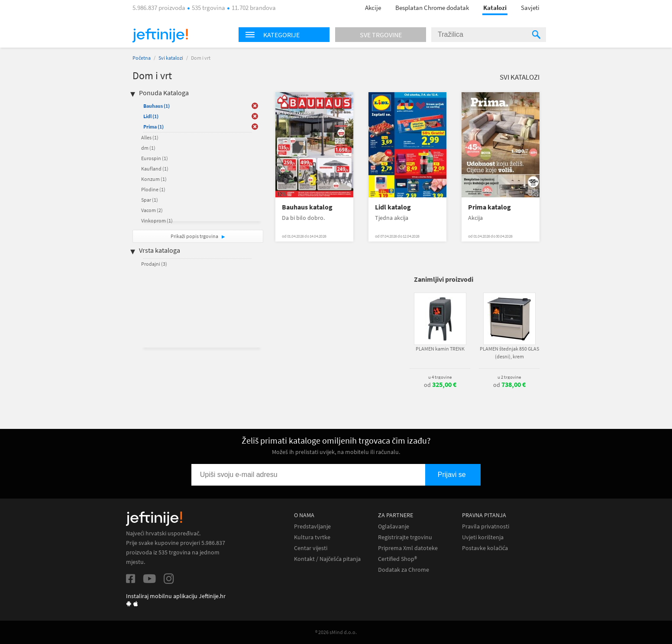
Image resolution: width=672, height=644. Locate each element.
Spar (150, 200)
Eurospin (155, 158)
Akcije (373, 8)
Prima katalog (489, 207)
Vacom (152, 210)
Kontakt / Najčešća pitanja (327, 559)
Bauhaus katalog (307, 207)
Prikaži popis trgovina (195, 236)
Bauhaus (157, 106)
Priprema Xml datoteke (408, 548)
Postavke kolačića (485, 548)
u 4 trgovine (440, 377)
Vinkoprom (157, 221)
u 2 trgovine (509, 377)
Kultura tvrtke (312, 537)
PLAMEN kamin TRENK (440, 349)
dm (148, 148)
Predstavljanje (312, 526)
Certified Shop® (397, 559)
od (440, 385)
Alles (150, 137)
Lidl (151, 116)
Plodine (153, 189)
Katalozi (495, 8)
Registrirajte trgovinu (405, 537)
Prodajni (154, 264)
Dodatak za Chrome (404, 570)
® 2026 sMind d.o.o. (336, 632)
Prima (153, 127)
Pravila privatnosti (486, 526)
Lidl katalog (393, 207)
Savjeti (530, 8)
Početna (142, 58)
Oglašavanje (394, 526)
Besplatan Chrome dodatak (432, 8)
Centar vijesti (311, 548)
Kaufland (155, 169)
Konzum (154, 179)
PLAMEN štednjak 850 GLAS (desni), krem (509, 353)
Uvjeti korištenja (483, 537)
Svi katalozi (171, 58)
